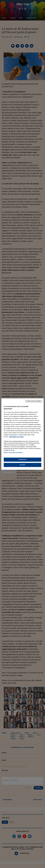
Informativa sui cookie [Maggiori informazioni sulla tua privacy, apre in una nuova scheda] (16, 437)
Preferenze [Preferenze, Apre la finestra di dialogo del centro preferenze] (23, 459)
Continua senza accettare (34, 401)
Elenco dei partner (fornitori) (13, 452)
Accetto (23, 465)
